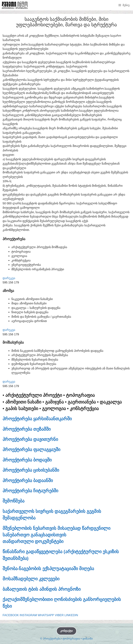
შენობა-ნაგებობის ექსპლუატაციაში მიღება (48, 569)
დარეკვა (9, 278)
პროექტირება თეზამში (27, 429)
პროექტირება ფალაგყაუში (31, 450)
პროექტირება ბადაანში (28, 480)
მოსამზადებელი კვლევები (31, 579)
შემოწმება (14, 501)
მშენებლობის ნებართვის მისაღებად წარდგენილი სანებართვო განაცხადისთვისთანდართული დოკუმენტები (56, 535)
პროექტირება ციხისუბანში (31, 470)
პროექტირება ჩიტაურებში (30, 491)
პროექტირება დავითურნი (30, 439)
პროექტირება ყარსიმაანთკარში (37, 419)
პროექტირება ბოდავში (27, 460)
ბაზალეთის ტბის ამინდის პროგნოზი (42, 589)
